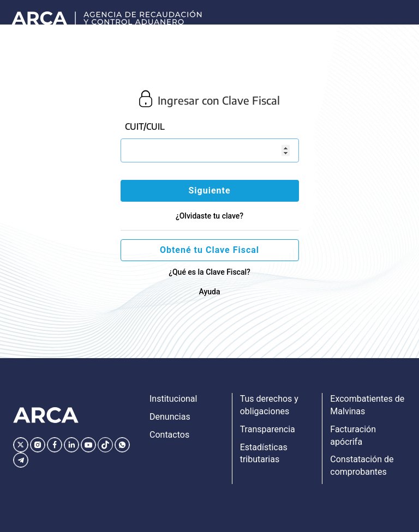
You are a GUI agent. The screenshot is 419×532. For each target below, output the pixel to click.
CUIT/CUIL (145, 126)
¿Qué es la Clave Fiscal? (209, 272)
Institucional (173, 399)
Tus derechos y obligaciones (269, 405)
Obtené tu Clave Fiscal (209, 250)
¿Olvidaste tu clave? (209, 216)
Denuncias (170, 417)
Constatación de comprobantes (362, 465)
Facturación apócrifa (353, 436)
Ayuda (209, 292)
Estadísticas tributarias (264, 454)
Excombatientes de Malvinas (367, 405)
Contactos (169, 435)
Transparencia (268, 429)
